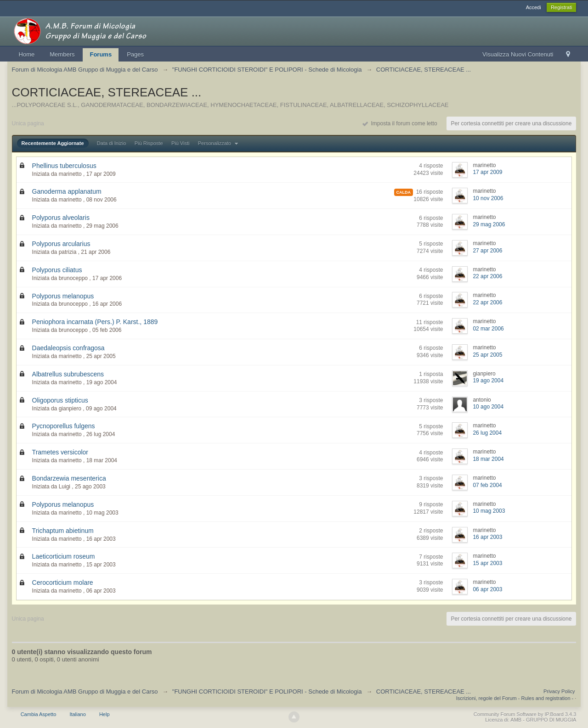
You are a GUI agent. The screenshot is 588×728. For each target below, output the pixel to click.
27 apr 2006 (487, 251)
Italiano (77, 714)
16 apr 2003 (487, 537)
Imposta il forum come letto (400, 123)
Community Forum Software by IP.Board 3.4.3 (525, 714)
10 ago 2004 (488, 407)
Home (27, 54)
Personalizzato (219, 143)
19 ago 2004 (488, 381)
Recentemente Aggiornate (53, 143)
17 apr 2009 (487, 172)
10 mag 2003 (489, 511)
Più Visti (181, 143)
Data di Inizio (112, 143)
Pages (135, 54)
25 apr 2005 (487, 355)
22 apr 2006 (487, 276)
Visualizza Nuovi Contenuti (518, 54)
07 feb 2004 (487, 485)
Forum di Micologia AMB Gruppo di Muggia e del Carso (85, 692)
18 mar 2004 (488, 459)
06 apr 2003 (487, 589)
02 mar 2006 (488, 329)
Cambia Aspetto (39, 714)
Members (62, 54)
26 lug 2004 (487, 433)
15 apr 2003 (487, 563)
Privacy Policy (559, 691)
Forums (101, 54)
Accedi (534, 7)
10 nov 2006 (488, 198)
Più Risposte (149, 143)
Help (105, 714)
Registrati (561, 7)
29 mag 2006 (489, 224)
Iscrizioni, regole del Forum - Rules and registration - (515, 698)
